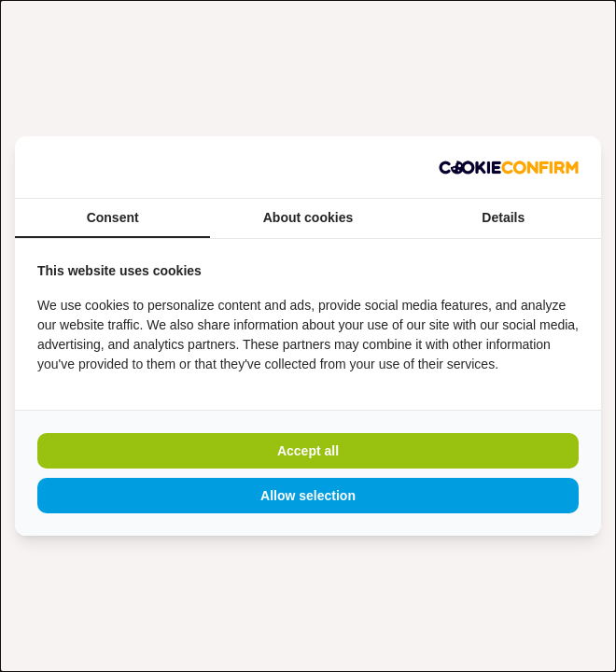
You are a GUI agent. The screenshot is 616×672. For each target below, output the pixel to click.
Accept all (308, 451)
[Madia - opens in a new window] (509, 167)
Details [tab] (503, 217)
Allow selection (308, 496)
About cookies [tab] (308, 217)
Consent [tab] (113, 217)
